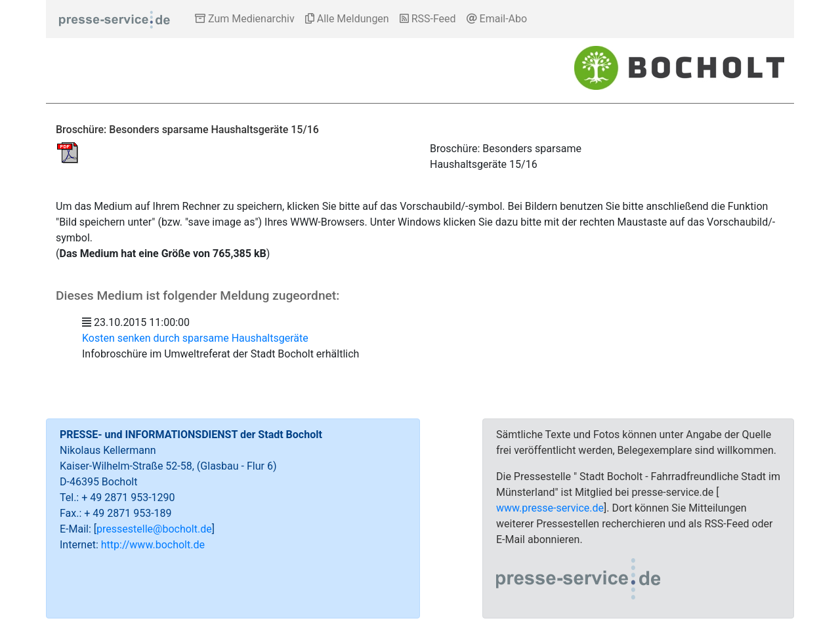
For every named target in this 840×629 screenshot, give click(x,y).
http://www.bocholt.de (153, 545)
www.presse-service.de (550, 508)
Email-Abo (497, 19)
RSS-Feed (428, 19)
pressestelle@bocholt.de (154, 529)
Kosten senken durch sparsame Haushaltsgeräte (195, 338)
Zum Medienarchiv (245, 19)
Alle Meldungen (347, 19)
